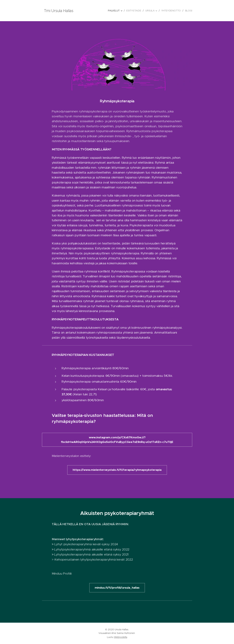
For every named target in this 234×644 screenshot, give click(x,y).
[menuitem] (116, 11)
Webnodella (121, 637)
